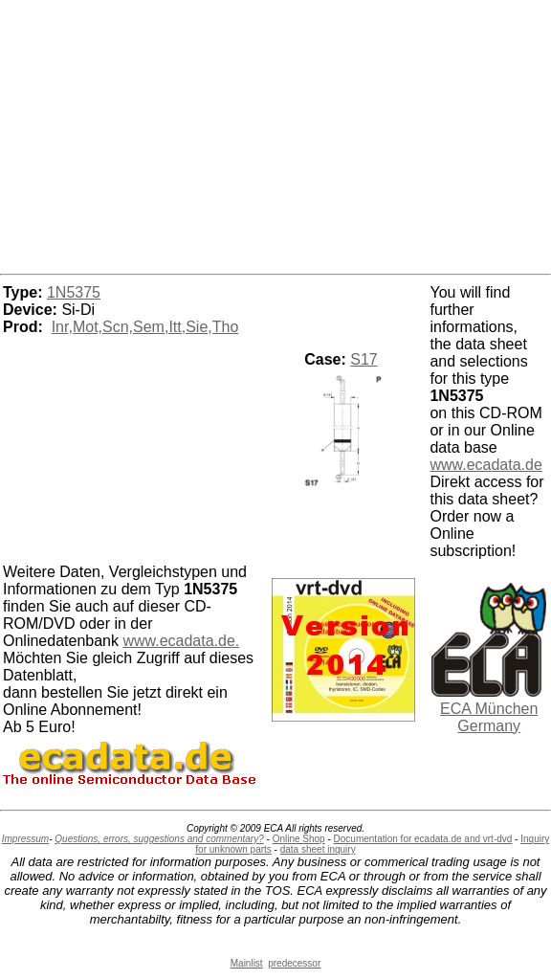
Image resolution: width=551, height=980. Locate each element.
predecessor (294, 963)
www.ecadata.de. (181, 641)
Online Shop (299, 839)
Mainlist (247, 963)
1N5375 (74, 292)
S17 (364, 359)
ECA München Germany (489, 717)
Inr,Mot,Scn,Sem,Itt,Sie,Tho (145, 327)
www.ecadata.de (485, 465)
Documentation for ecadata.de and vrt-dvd (423, 839)
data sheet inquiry (318, 849)
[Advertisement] (275, 134)
